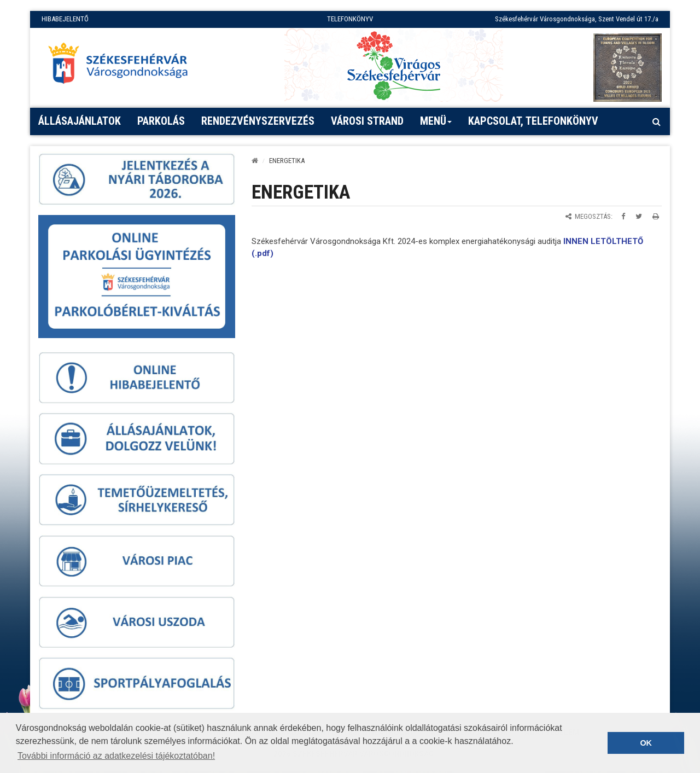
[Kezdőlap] (255, 161)
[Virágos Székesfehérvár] (394, 65)
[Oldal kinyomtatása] (656, 216)
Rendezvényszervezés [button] (258, 121)
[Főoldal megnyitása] (123, 66)
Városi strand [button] (367, 121)
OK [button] (646, 743)
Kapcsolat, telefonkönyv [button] (533, 121)
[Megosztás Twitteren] (639, 216)
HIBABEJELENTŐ (65, 19)
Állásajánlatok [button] (80, 121)
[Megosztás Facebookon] (623, 216)
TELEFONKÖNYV (350, 19)
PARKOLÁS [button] (161, 121)
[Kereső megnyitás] (656, 121)
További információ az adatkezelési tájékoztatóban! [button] (116, 756)
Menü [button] (436, 125)
